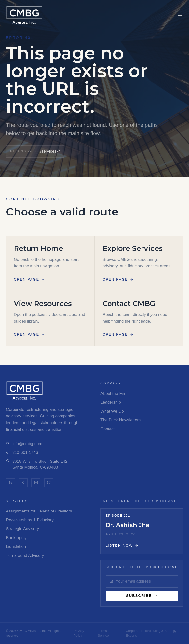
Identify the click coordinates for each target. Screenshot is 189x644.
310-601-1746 (22, 453)
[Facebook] (23, 483)
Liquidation (16, 547)
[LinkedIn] (10, 483)
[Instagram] (36, 483)
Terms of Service (104, 633)
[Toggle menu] (180, 15)
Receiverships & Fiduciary (30, 520)
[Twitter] (49, 483)
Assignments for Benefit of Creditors (39, 511)
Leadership (111, 402)
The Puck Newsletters (120, 420)
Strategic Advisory (22, 529)
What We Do (112, 411)
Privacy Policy (79, 633)
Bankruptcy (16, 538)
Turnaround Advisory (25, 555)
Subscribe (142, 596)
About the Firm (114, 393)
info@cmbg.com (24, 444)
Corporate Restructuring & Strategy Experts (151, 633)
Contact (108, 429)
